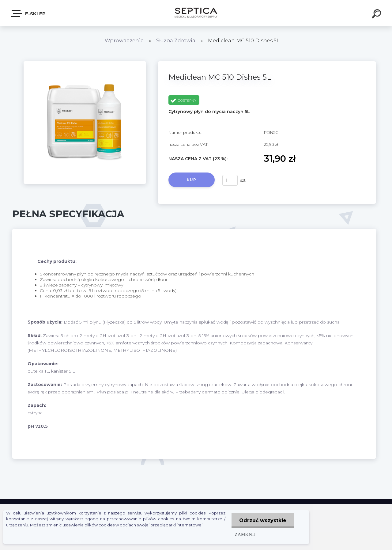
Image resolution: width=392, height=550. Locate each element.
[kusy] (230, 180)
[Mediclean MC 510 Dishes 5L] (85, 63)
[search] (377, 15)
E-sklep (29, 13)
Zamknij (245, 534)
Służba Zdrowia (176, 41)
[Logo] (196, 13)
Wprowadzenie (124, 41)
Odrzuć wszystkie (263, 520)
